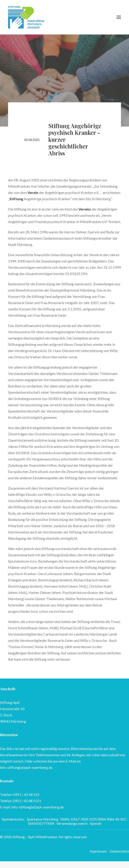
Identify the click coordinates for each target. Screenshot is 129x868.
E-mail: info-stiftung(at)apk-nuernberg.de (32, 807)
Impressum (98, 851)
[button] (119, 17)
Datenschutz (119, 851)
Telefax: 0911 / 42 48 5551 (21, 801)
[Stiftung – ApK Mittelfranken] (26, 17)
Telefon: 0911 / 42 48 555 (20, 794)
